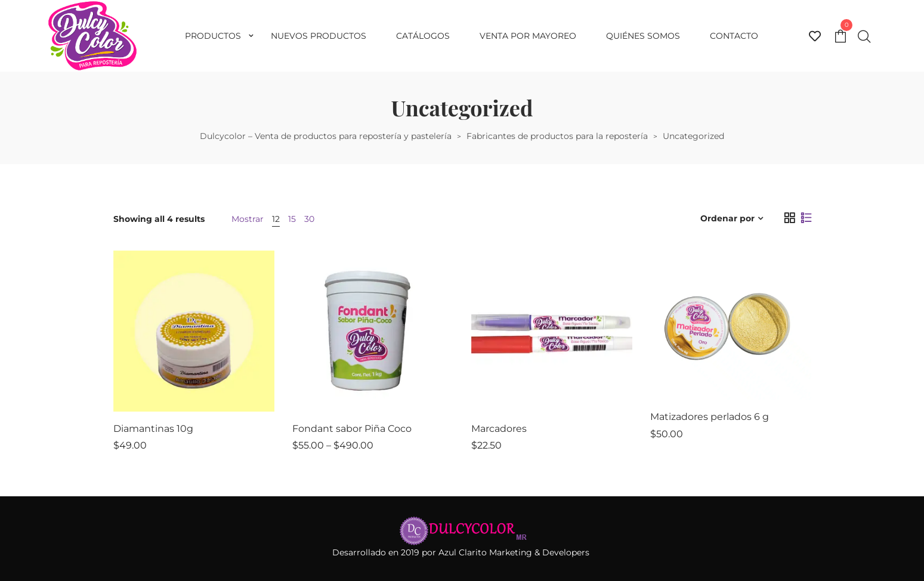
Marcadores (499, 429)
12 (276, 219)
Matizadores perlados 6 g (710, 417)
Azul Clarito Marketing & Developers (515, 552)
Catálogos (423, 36)
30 (309, 219)
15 (292, 219)
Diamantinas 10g (153, 429)
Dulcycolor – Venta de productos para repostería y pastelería (326, 136)
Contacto (734, 36)
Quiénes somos (643, 36)
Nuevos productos (319, 36)
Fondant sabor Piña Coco (352, 429)
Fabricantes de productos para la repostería (557, 136)
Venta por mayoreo (528, 36)
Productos (213, 36)
